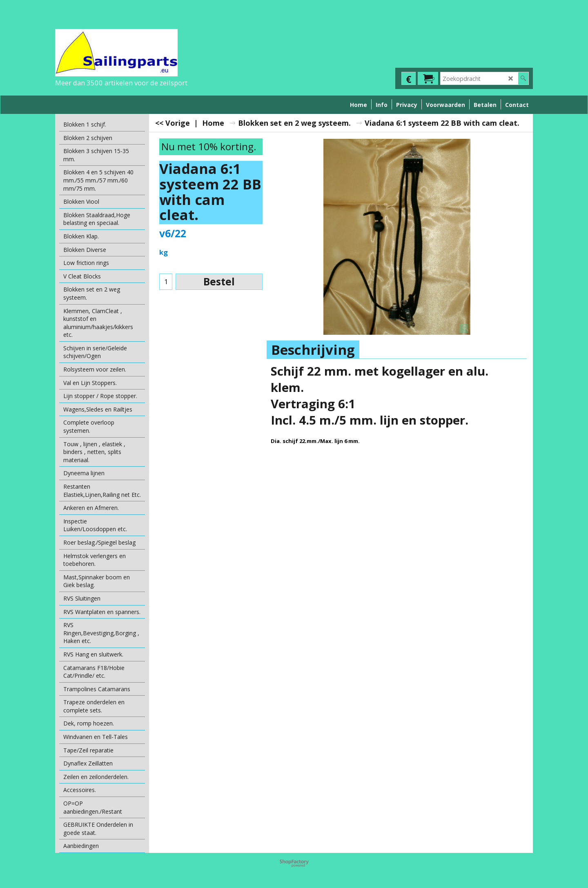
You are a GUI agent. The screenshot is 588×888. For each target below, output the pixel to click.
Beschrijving (313, 350)
